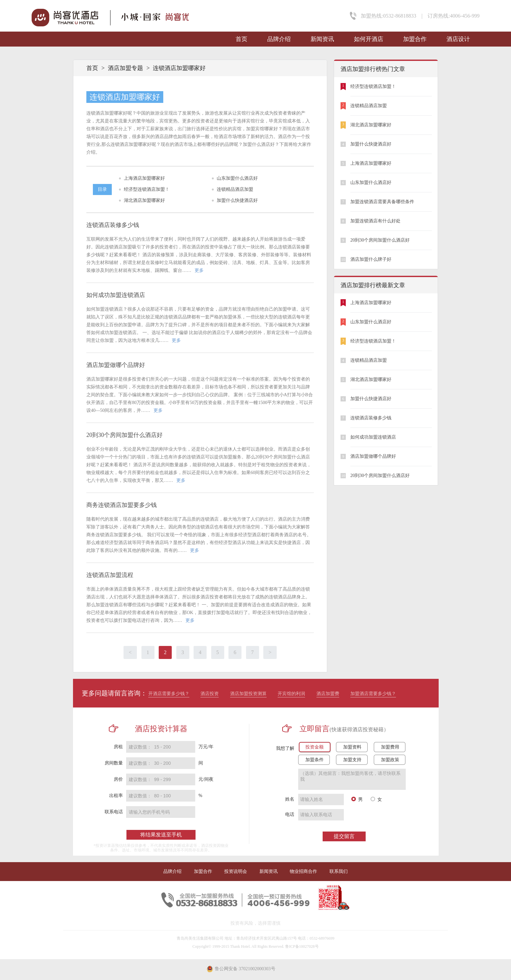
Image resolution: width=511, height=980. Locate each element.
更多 (199, 270)
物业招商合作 (303, 871)
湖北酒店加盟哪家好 (144, 200)
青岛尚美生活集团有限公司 (200, 938)
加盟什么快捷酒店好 (237, 200)
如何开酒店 (369, 39)
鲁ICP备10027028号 (302, 946)
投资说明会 (236, 871)
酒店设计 (458, 39)
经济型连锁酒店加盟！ (147, 189)
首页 (241, 39)
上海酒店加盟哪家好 (144, 178)
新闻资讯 (322, 39)
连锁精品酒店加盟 (235, 189)
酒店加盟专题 (125, 68)
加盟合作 (415, 39)
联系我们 (339, 871)
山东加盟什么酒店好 (237, 178)
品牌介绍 (279, 39)
